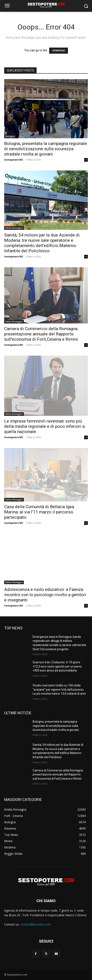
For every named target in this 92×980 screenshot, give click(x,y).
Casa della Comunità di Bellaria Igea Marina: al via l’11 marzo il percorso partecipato (39, 512)
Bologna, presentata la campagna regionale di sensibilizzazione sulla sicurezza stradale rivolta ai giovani (46, 149)
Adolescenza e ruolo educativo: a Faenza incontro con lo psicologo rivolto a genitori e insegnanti (45, 595)
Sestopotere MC (14, 160)
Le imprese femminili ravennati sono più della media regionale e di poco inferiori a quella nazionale (44, 426)
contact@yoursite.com (36, 924)
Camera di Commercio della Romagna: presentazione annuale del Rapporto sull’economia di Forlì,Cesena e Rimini (42, 334)
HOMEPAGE (59, 51)
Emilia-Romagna (14, 228)
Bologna (10, 136)
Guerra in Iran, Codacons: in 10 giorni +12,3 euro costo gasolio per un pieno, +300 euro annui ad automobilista (57, 666)
